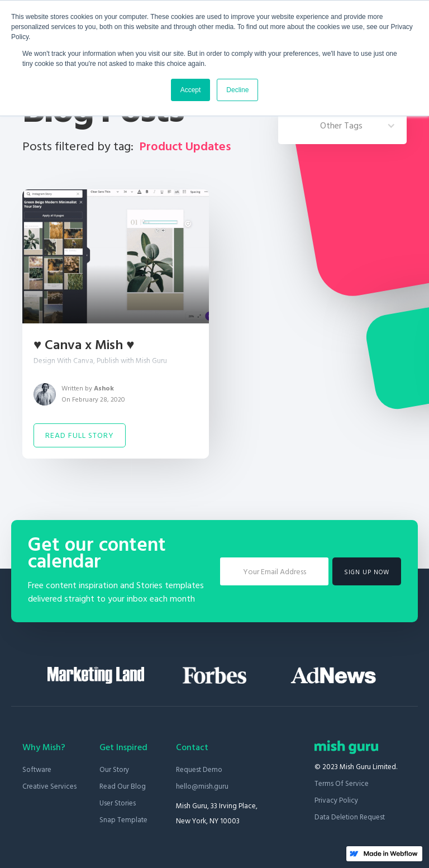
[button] (342, 126)
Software (37, 770)
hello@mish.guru (202, 786)
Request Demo (199, 770)
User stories (118, 803)
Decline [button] (237, 90)
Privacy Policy (336, 800)
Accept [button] (191, 90)
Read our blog (123, 786)
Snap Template (123, 820)
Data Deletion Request (350, 817)
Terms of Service (342, 784)
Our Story (114, 770)
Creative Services (49, 786)
